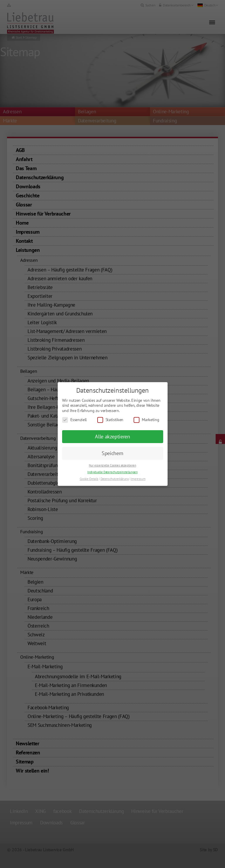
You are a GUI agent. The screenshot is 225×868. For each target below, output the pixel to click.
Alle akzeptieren (112, 436)
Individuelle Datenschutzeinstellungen (112, 472)
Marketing (146, 420)
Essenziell (75, 420)
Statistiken (110, 420)
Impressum (138, 479)
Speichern (112, 453)
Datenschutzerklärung (115, 479)
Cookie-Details (89, 479)
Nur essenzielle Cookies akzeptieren (112, 465)
